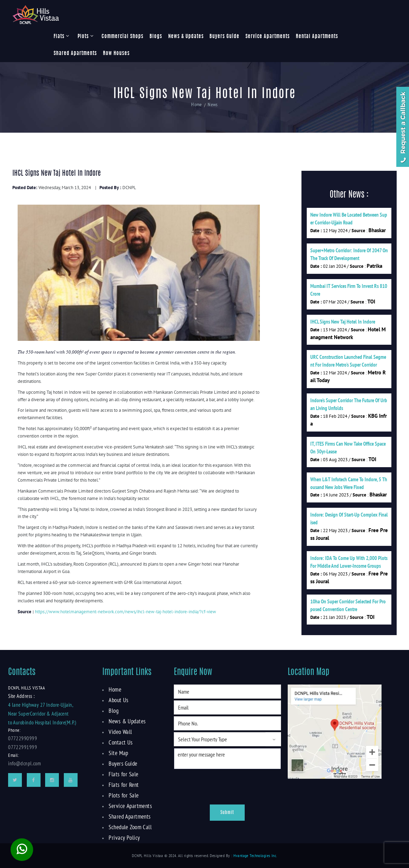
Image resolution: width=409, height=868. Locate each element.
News (212, 105)
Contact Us (120, 742)
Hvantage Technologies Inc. (255, 855)
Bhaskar (377, 230)
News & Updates (186, 37)
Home (197, 105)
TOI (371, 302)
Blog (114, 711)
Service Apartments (268, 37)
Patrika (374, 266)
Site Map (118, 753)
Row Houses (116, 54)
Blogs (156, 37)
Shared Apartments (75, 54)
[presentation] (217, 785)
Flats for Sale (122, 774)
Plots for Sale (123, 795)
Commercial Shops (123, 37)
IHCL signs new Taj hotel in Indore (343, 322)
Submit (227, 813)
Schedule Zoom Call (129, 827)
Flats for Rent (123, 785)
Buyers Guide (224, 37)
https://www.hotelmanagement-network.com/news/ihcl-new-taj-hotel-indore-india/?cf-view (126, 612)
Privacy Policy (123, 838)
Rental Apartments (317, 37)
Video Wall (120, 732)
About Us (118, 700)
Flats (59, 37)
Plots (83, 37)
